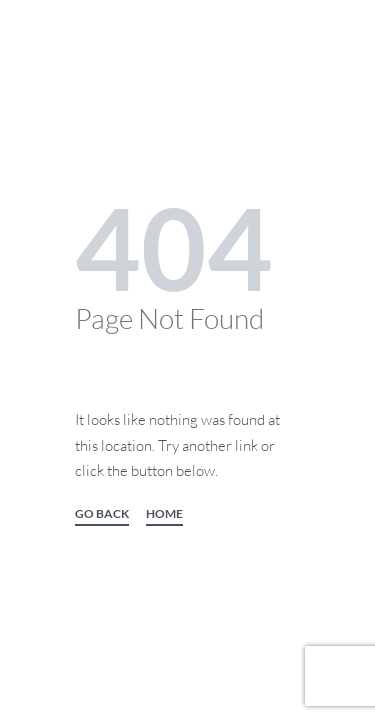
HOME (164, 514)
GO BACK (102, 514)
